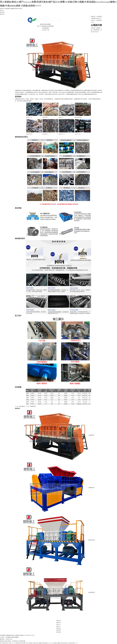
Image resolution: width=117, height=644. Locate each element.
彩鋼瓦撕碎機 (59, 540)
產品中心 (2, 10)
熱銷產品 (17, 408)
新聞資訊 (46, 34)
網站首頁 (6, 34)
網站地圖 (59, 632)
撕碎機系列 (99, 20)
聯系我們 (2, 12)
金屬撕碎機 (59, 435)
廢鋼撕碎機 (33, 406)
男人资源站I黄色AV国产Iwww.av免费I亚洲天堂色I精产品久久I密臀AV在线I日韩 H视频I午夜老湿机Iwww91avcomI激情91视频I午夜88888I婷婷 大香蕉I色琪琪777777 (39, 643)
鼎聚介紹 (16, 34)
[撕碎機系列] (22, 406)
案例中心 (36, 34)
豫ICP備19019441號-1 (30, 635)
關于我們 (2, 14)
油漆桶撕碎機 (59, 592)
